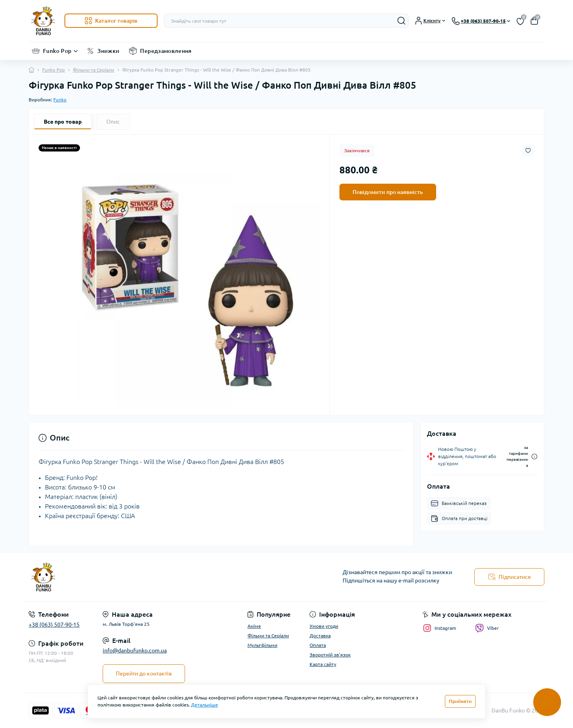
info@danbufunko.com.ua (135, 650)
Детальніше (205, 705)
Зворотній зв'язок (330, 655)
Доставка (320, 636)
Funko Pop (57, 51)
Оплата (318, 645)
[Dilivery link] (534, 457)
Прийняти (460, 701)
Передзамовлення (166, 51)
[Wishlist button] (528, 150)
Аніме (254, 626)
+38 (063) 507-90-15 (54, 625)
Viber (487, 628)
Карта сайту (323, 664)
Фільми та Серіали (94, 70)
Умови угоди (324, 626)
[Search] (401, 21)
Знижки (108, 51)
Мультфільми (262, 645)
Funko (60, 100)
